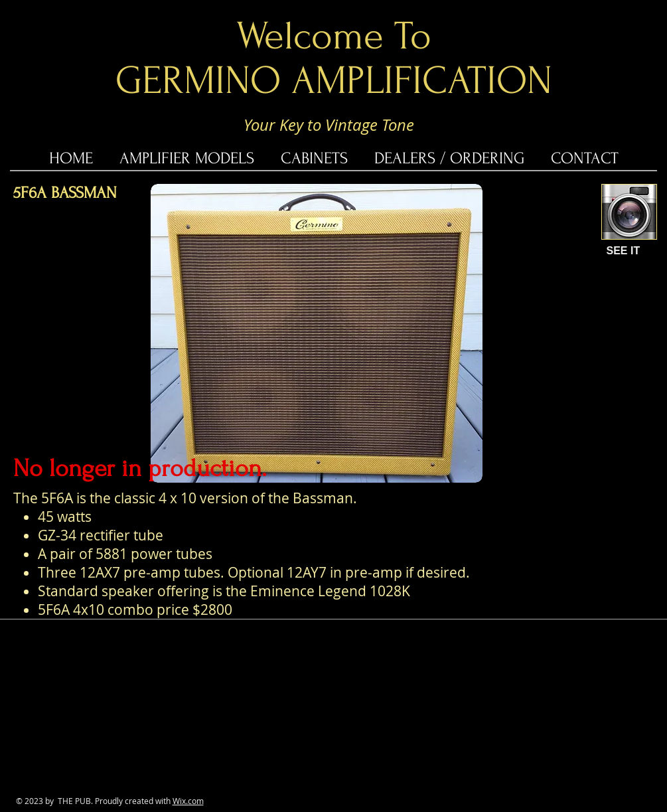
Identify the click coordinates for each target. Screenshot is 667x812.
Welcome (310, 36)
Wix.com (188, 801)
